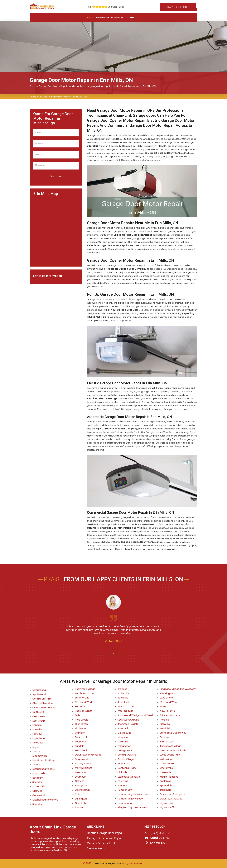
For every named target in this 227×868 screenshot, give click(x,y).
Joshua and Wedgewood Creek (136, 715)
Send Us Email (161, 838)
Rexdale (164, 720)
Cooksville (38, 712)
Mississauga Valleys (44, 769)
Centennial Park (127, 768)
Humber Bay (125, 790)
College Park (125, 751)
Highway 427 (167, 803)
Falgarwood (124, 746)
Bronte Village (126, 759)
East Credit (39, 721)
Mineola (37, 765)
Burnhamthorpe (84, 693)
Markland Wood (169, 702)
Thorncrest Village (171, 746)
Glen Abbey (82, 803)
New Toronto (167, 711)
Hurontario (39, 738)
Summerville (82, 698)
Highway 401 (167, 807)
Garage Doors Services (110, 18)
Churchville (166, 768)
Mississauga (39, 690)
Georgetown (82, 790)
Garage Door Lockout (101, 843)
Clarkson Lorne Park (44, 708)
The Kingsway (168, 693)
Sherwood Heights (128, 724)
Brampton (81, 786)
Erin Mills (43, 97)
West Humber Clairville (173, 751)
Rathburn (38, 778)
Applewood (39, 695)
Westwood (81, 772)
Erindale (37, 725)
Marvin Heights (83, 768)
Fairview (37, 734)
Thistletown (167, 742)
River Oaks (124, 728)
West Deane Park (170, 755)
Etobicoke (123, 693)
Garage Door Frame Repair (105, 838)
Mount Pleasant (169, 777)
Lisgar (36, 747)
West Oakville (125, 711)
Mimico (164, 707)
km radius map (56, 230)
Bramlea (122, 689)
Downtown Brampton (172, 794)
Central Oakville (127, 755)
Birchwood (81, 728)
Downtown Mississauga (88, 755)
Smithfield (123, 702)
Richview (165, 724)
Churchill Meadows (43, 703)
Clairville (37, 791)
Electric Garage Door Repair (105, 833)
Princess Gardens (170, 715)
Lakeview (38, 743)
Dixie (78, 715)
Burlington (81, 799)
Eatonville (81, 707)
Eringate (122, 786)
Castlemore (167, 764)
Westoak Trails (126, 707)
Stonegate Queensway (173, 733)
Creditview (39, 716)
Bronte (79, 807)
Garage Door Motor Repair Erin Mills (68, 97)
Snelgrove (166, 781)
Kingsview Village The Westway (178, 689)
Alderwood (124, 764)
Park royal (81, 737)
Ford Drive (123, 742)
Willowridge (166, 759)
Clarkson (80, 733)
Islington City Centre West (133, 807)
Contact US (134, 18)
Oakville (79, 781)
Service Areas (96, 848)
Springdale (166, 786)
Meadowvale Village (44, 760)
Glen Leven (81, 724)
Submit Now (56, 176)
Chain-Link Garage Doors (106, 863)
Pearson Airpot (84, 711)
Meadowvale (40, 756)
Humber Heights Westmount (134, 794)
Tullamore (166, 790)
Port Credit (39, 773)
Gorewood (38, 795)
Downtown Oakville (171, 799)
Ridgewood (81, 759)
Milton (78, 794)
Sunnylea (165, 737)
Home (90, 18)
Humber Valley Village (130, 799)
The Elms (123, 781)
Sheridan (37, 782)
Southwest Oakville (128, 720)
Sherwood (81, 742)
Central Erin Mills (42, 699)
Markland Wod (83, 702)
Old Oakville (124, 733)
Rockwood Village (85, 689)
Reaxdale (123, 698)
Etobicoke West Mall (129, 777)
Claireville (165, 772)
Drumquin (81, 777)
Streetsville (39, 787)
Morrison (123, 737)
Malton (36, 752)
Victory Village (83, 764)
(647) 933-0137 (178, 7)
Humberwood (125, 803)
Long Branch (167, 698)
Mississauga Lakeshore (45, 800)
